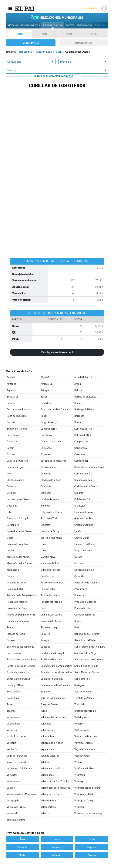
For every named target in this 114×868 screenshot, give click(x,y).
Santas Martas (82, 679)
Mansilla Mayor (49, 557)
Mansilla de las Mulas (18, 557)
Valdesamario (82, 730)
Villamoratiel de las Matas (88, 788)
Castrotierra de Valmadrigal (89, 467)
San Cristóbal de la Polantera (90, 647)
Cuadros (79, 493)
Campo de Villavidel (51, 442)
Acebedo (12, 377)
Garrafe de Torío (49, 518)
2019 (20, 34)
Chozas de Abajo (16, 480)
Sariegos (79, 685)
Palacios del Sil (15, 589)
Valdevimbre (47, 736)
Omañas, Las (47, 576)
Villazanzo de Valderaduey (88, 813)
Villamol (11, 788)
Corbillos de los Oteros (86, 486)
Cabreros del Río (83, 429)
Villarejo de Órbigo (84, 801)
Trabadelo (80, 704)
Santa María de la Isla (18, 672)
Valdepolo (46, 724)
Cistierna (12, 486)
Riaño (10, 627)
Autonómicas (83, 43)
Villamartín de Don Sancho (55, 781)
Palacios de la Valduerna (87, 583)
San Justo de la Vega (85, 653)
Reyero (78, 621)
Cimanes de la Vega (51, 480)
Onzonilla (79, 576)
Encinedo (45, 506)
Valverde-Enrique (84, 743)
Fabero (10, 512)
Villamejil (79, 781)
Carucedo (80, 454)
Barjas (44, 397)
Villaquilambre (48, 801)
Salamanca (57, 847)
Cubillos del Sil (82, 499)
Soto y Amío (13, 698)
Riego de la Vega (49, 627)
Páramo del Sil (48, 589)
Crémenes (46, 493)
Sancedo (45, 647)
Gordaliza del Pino (84, 518)
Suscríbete (91, 8)
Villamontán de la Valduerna (55, 788)
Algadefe (45, 377)
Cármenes (46, 448)
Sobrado (45, 692)
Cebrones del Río (83, 474)
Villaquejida (13, 801)
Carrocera (46, 454)
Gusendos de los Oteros (19, 531)
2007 (94, 34)
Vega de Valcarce (50, 756)
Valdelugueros (82, 717)
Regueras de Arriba (51, 621)
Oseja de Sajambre (17, 583)
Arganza (11, 390)
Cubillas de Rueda (50, 499)
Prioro (44, 608)
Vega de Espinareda (85, 749)
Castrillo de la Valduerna (53, 461)
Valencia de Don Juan (86, 736)
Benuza (78, 403)
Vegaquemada (82, 756)
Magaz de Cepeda (84, 551)
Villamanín (80, 775)
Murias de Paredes (50, 570)
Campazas (12, 442)
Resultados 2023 (30, 25)
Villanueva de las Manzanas (21, 794)
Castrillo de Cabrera (17, 461)
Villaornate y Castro (85, 794)
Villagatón (12, 775)
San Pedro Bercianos (52, 660)
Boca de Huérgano (17, 416)
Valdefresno (13, 717)
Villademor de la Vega (52, 769)
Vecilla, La (12, 749)
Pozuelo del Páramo (51, 602)
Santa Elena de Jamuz (86, 666)
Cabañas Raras (49, 429)
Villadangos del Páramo (19, 769)
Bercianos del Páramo (19, 409)
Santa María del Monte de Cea (56, 672)
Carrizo (11, 454)
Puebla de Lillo (82, 608)
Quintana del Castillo (51, 615)
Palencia (22, 847)
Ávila (22, 839)
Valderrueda (47, 730)
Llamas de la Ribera (85, 544)
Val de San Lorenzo (17, 736)
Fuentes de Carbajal (17, 518)
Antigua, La (47, 384)
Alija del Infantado (84, 377)
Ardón (78, 384)
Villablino (45, 762)
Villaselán (79, 807)
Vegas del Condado (17, 762)
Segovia (92, 847)
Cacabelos (46, 435)
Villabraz (79, 762)
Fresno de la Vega (84, 512)
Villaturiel (12, 813)
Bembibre (12, 403)
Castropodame (48, 467)
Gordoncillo (13, 525)
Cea (9, 474)
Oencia (11, 576)
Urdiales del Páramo (85, 711)
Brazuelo (12, 422)
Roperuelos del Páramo (87, 634)
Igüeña (78, 531)
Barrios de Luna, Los (85, 397)
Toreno (11, 704)
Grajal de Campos (84, 525)
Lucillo (10, 551)
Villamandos (47, 775)
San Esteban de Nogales (53, 653)
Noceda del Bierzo (84, 570)
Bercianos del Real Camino (55, 409)
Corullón (11, 493)
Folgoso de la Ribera (51, 512)
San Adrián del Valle (85, 640)
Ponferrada (80, 595)
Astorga (45, 390)
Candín (10, 448)
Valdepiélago (14, 724)
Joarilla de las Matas (51, 538)
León (43, 544)
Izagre (10, 538)
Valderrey (12, 730)
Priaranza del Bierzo (18, 608)
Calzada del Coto (83, 435)
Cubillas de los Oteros (18, 499)
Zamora (92, 855)
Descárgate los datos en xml (57, 352)
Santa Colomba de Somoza (21, 666)
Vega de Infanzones (17, 756)
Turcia (44, 711)
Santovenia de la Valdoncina (55, 685)
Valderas (79, 724)
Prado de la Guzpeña (85, 602)
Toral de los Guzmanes (53, 698)
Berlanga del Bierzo (85, 409)
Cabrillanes (13, 435)
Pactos (70, 25)
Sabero (11, 640)
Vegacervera (47, 749)
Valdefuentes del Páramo (54, 717)
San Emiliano (14, 653)
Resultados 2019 (53, 25)
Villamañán (13, 781)
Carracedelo (81, 448)
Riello (77, 627)
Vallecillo (12, 743)
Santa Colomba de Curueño (89, 660)
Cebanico (46, 474)
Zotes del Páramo (16, 820)
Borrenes (79, 416)
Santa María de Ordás (18, 679)
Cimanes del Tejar (84, 480)
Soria (22, 855)
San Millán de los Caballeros (22, 660)
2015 (45, 34)
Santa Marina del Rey (52, 679)
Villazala (45, 813)
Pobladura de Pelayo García (22, 595)
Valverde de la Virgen (52, 743)
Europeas (100, 25)
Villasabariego (48, 807)
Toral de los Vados (84, 698)
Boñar (44, 416)
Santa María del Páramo (87, 672)
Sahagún (45, 640)
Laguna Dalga (82, 538)
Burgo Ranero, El (49, 422)
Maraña (78, 557)
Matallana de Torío (50, 563)
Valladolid (57, 855)
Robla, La (45, 634)
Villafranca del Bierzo (86, 769)
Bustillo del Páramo (17, 429)
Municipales (31, 43)
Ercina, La (80, 506)
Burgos (57, 839)
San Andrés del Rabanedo (20, 647)
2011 (69, 34)
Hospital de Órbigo (50, 531)
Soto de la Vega (83, 692)
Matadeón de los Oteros (19, 563)
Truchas (11, 711)
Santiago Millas (15, 685)
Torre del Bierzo (49, 704)
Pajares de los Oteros (52, 583)
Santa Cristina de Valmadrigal (56, 666)
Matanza (79, 563)
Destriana (12, 506)
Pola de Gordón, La (51, 595)
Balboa (78, 390)
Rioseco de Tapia (16, 634)
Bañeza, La (13, 397)
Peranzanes (81, 589)
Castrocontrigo (15, 467)
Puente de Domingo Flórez (21, 615)
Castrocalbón (81, 461)
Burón (78, 422)
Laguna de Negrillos (17, 544)
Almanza (11, 384)
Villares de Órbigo (16, 807)
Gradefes (45, 525)
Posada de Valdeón (17, 602)
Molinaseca (13, 570)
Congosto (46, 486)
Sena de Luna (14, 692)
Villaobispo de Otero (51, 794)
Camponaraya (82, 442)
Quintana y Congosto (18, 621)
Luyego (44, 551)
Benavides (46, 403)
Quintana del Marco (85, 615)
